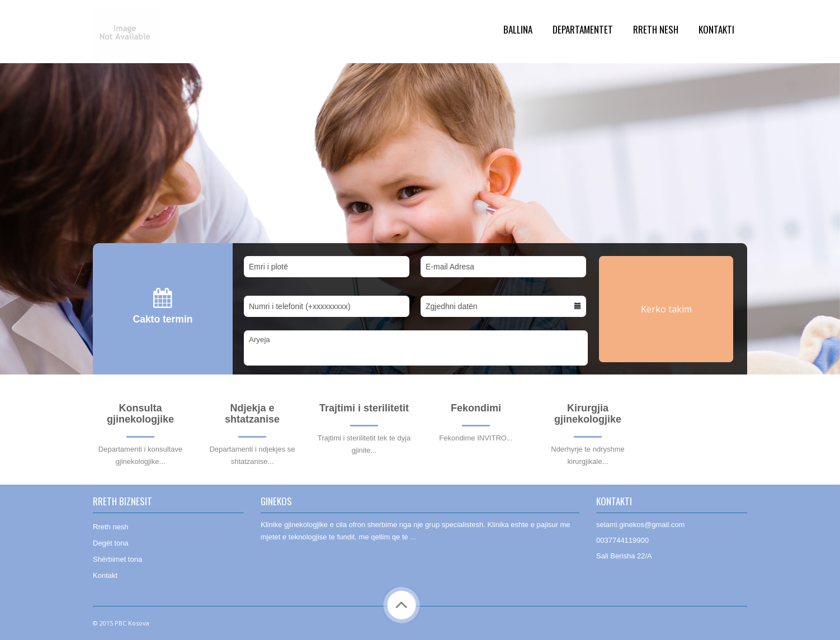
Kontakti (716, 29)
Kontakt (105, 575)
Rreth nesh (111, 527)
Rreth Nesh (656, 29)
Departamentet (583, 29)
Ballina (518, 29)
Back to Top (402, 605)
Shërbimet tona (117, 559)
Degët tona (111, 543)
